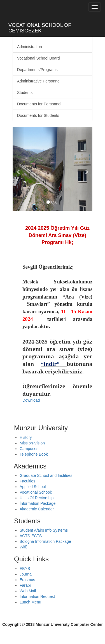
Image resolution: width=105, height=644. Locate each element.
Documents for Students (38, 115)
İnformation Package (38, 503)
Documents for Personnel (39, 104)
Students (25, 93)
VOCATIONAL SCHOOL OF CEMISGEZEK (40, 27)
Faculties (27, 481)
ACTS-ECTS (31, 536)
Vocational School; (36, 492)
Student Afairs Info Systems (44, 530)
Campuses (29, 449)
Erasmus (27, 580)
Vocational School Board (39, 58)
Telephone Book (34, 454)
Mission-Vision (32, 443)
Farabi (25, 585)
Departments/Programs (37, 70)
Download (31, 400)
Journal (26, 574)
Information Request (37, 596)
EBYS (25, 569)
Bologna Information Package (45, 541)
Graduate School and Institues (46, 475)
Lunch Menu (30, 602)
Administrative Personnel (39, 81)
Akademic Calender (37, 509)
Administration (30, 47)
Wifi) (24, 547)
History (26, 437)
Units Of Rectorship (37, 498)
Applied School (33, 487)
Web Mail (28, 591)
